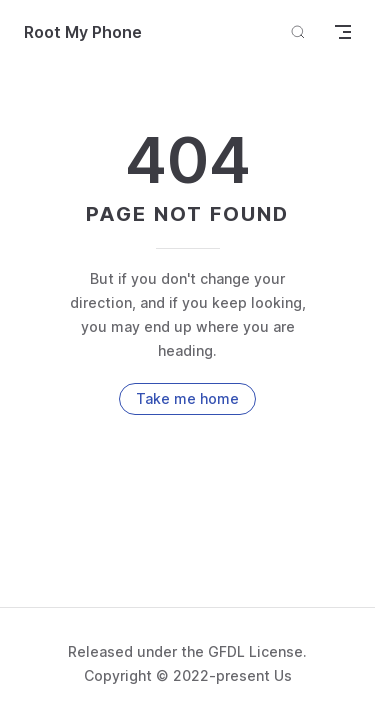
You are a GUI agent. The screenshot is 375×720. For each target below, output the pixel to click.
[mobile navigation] (343, 32)
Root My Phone (83, 32)
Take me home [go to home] (187, 398)
